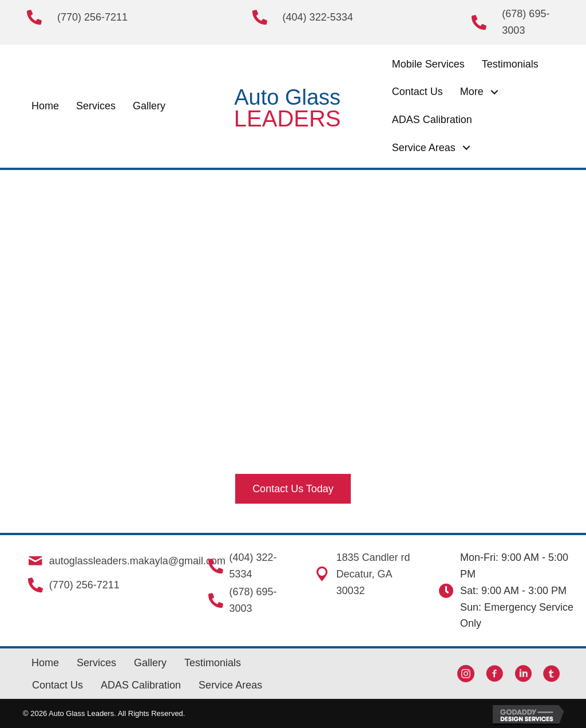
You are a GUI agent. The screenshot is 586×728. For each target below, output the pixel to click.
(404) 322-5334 (318, 17)
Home (45, 663)
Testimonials (213, 663)
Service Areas (230, 685)
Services (96, 663)
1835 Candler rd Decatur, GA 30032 (372, 574)
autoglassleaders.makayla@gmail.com (136, 561)
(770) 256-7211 (92, 17)
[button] (495, 92)
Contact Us (58, 685)
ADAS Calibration (141, 685)
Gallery (150, 663)
